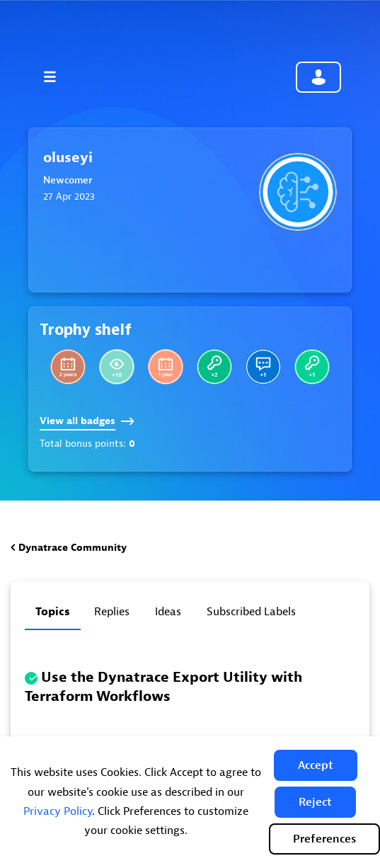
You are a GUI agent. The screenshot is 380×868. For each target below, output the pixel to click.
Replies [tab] (112, 612)
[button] (316, 765)
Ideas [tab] (168, 612)
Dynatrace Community (73, 548)
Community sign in (318, 77)
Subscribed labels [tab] (251, 612)
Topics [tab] (53, 612)
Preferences (324, 839)
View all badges (87, 421)
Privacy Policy (58, 811)
